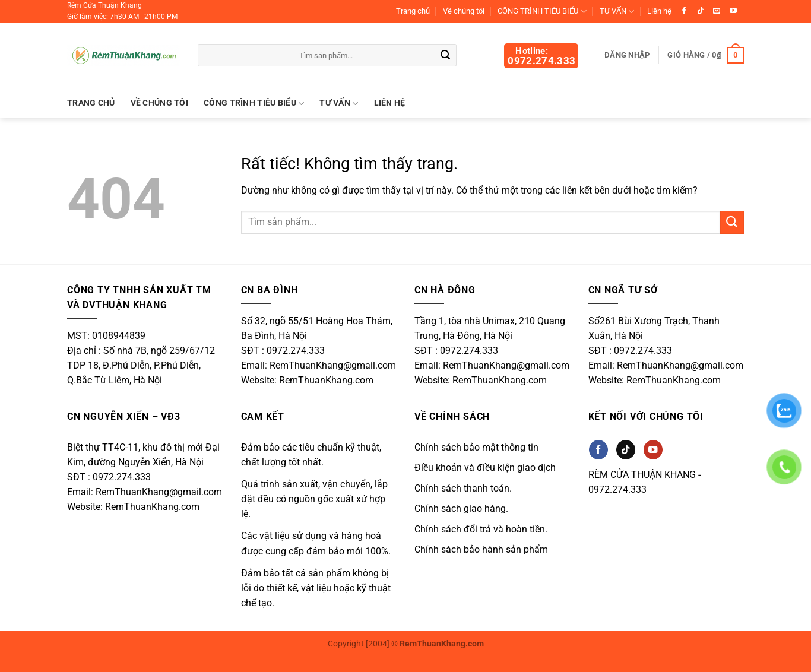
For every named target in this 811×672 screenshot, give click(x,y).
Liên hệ (659, 11)
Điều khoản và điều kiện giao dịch (485, 467)
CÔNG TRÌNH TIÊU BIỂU (542, 12)
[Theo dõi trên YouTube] (733, 11)
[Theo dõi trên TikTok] (701, 11)
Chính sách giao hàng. (461, 508)
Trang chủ (413, 11)
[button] (706, 55)
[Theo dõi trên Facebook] (684, 11)
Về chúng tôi (464, 11)
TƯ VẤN (617, 12)
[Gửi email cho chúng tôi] (717, 11)
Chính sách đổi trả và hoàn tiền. (481, 529)
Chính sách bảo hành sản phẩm (481, 549)
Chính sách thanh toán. (463, 488)
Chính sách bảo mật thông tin (476, 447)
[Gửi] (446, 56)
